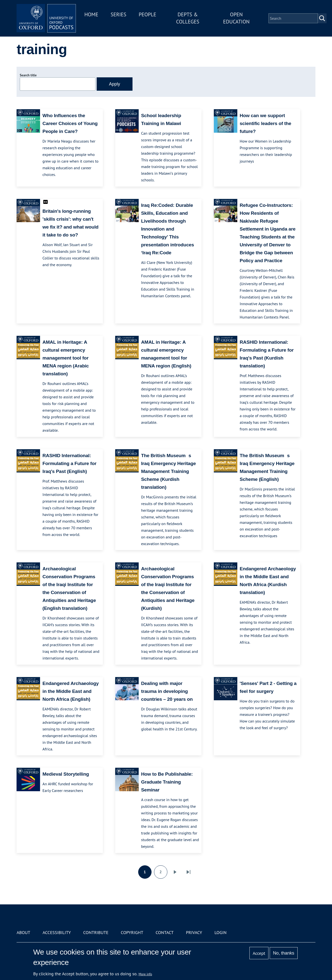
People (147, 14)
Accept (259, 953)
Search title (28, 75)
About (23, 932)
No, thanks (284, 953)
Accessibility (57, 932)
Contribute (96, 932)
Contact (165, 932)
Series (118, 14)
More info (145, 974)
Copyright (132, 932)
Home (91, 14)
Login (220, 932)
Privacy (194, 932)
